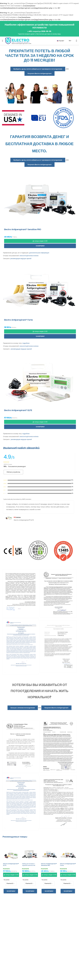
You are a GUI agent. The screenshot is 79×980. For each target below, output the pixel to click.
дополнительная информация (39, 253)
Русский (60, 41)
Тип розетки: (7, 880)
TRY (70, 41)
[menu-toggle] (3, 41)
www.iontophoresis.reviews (29, 256)
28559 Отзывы (8, 464)
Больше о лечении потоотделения (23, 708)
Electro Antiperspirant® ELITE (11, 865)
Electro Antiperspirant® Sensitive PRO (49, 865)
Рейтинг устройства (13, 472)
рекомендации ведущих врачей (21, 259)
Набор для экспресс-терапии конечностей (29, 865)
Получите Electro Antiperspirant (39, 74)
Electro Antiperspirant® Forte (68, 865)
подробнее (26, 343)
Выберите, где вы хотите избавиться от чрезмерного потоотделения (38, 69)
